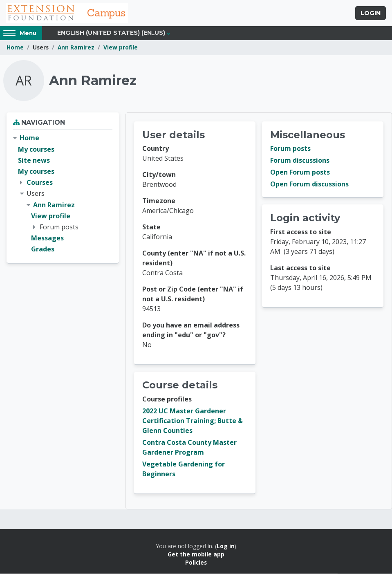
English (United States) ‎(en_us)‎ (111, 34)
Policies (196, 563)
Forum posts (290, 149)
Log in (226, 546)
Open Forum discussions (309, 185)
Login (371, 13)
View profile (121, 48)
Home (15, 48)
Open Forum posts (300, 173)
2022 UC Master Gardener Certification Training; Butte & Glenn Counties (193, 421)
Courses (40, 183)
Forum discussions (300, 161)
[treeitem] (63, 194)
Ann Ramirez (76, 48)
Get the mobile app (196, 555)
